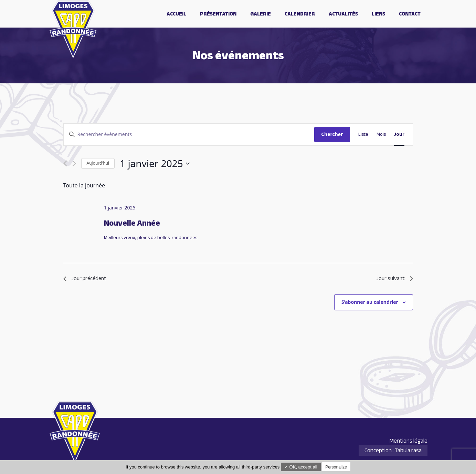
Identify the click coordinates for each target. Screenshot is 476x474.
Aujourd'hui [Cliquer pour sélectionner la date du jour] (98, 163)
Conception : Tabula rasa (393, 450)
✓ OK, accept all (301, 467)
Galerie (261, 14)
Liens (378, 14)
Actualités (343, 14)
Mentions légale (408, 441)
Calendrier (300, 14)
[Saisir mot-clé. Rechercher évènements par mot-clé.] (189, 135)
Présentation (218, 14)
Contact (410, 14)
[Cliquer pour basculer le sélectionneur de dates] (155, 164)
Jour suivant (395, 279)
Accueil (176, 14)
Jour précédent (85, 279)
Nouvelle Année (132, 223)
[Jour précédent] (65, 163)
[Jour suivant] (74, 163)
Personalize (336, 467)
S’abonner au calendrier (370, 302)
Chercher (332, 134)
